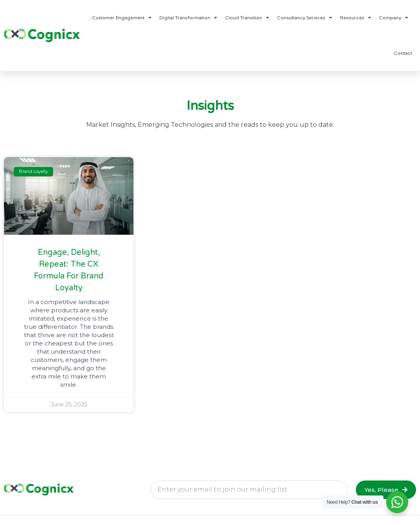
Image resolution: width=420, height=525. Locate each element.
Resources (356, 18)
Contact (403, 53)
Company (394, 18)
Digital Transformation (188, 18)
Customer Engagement (122, 18)
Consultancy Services (305, 18)
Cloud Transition (247, 18)
